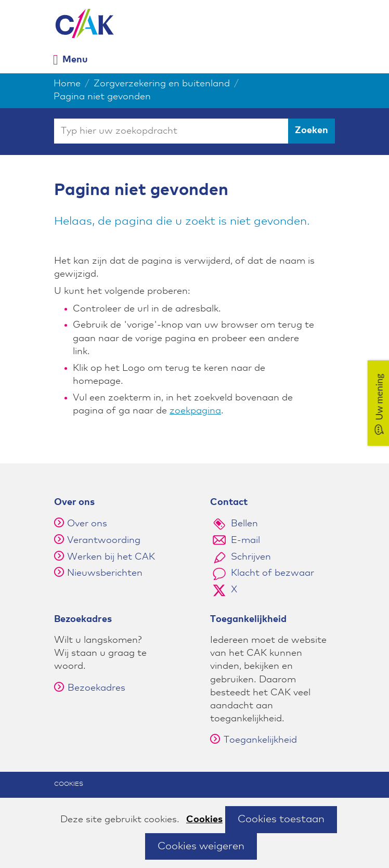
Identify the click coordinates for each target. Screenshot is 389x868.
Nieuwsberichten (105, 573)
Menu (75, 60)
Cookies (204, 820)
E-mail (245, 540)
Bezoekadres (90, 688)
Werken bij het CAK (111, 557)
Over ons (87, 524)
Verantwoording (104, 540)
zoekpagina (195, 411)
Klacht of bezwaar (273, 573)
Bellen (244, 524)
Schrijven (251, 557)
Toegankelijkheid (254, 740)
